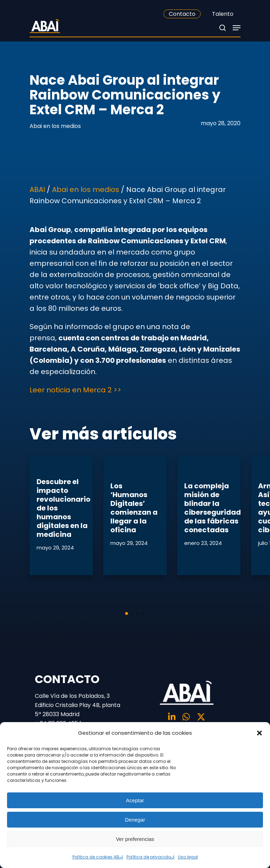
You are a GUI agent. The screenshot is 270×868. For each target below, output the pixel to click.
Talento (223, 14)
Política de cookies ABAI (98, 857)
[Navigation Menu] (237, 28)
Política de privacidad (150, 857)
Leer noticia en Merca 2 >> (75, 390)
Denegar (135, 820)
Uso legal (188, 857)
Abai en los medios (55, 126)
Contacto (182, 14)
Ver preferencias (135, 839)
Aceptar (135, 800)
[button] (259, 733)
